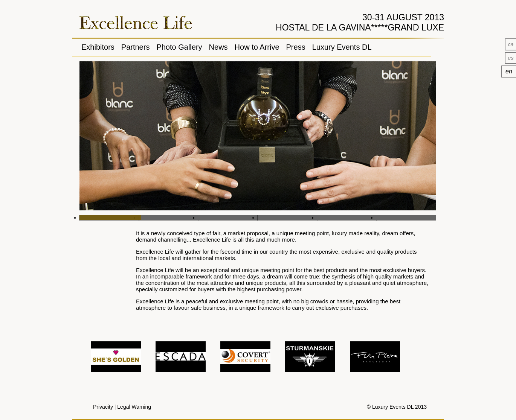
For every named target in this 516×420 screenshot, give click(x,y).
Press (296, 47)
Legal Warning (134, 407)
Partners (136, 47)
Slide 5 (347, 217)
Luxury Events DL (342, 47)
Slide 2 (169, 217)
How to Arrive (257, 47)
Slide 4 (287, 217)
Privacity (103, 407)
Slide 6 (406, 217)
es (511, 58)
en (509, 71)
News (218, 47)
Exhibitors (98, 47)
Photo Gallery (179, 47)
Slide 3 (228, 217)
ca (511, 44)
